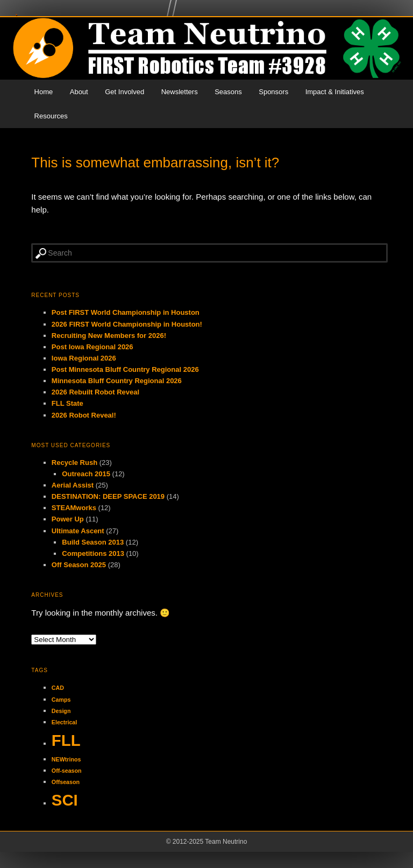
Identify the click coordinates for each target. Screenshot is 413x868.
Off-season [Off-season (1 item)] (67, 771)
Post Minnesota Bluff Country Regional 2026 (125, 369)
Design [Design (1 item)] (61, 711)
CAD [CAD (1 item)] (58, 688)
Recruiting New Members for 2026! (109, 336)
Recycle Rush (74, 463)
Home (44, 92)
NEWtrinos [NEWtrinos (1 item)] (66, 759)
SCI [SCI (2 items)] (65, 800)
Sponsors (273, 92)
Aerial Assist (73, 485)
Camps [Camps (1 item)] (61, 700)
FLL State (67, 403)
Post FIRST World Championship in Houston (126, 312)
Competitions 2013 (93, 553)
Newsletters (180, 92)
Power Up (68, 519)
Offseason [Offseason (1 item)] (66, 782)
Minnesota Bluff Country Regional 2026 (117, 381)
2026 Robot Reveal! (84, 415)
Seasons (228, 92)
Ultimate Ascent (78, 531)
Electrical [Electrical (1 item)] (64, 722)
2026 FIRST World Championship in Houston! (127, 324)
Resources (51, 116)
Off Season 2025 (79, 565)
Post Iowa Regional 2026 (92, 347)
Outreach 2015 (86, 474)
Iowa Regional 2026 (84, 358)
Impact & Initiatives (335, 92)
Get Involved (124, 92)
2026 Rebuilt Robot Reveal (95, 392)
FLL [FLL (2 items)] (66, 740)
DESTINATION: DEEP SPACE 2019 (108, 496)
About (79, 92)
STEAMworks (74, 508)
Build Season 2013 (93, 542)
